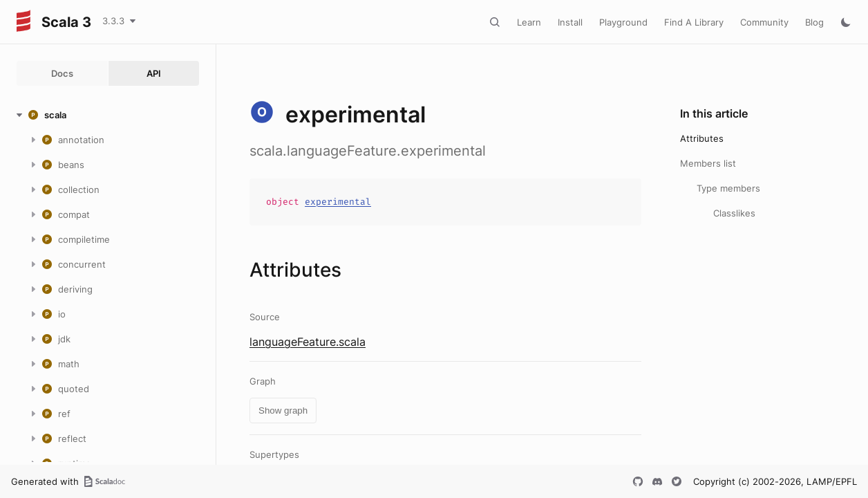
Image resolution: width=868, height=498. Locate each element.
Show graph (283, 411)
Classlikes (734, 213)
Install (570, 22)
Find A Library (694, 22)
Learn (529, 22)
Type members (728, 188)
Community (764, 22)
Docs (62, 73)
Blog (814, 22)
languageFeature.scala (308, 342)
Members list (708, 163)
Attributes (702, 138)
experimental (338, 202)
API (154, 73)
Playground (623, 22)
